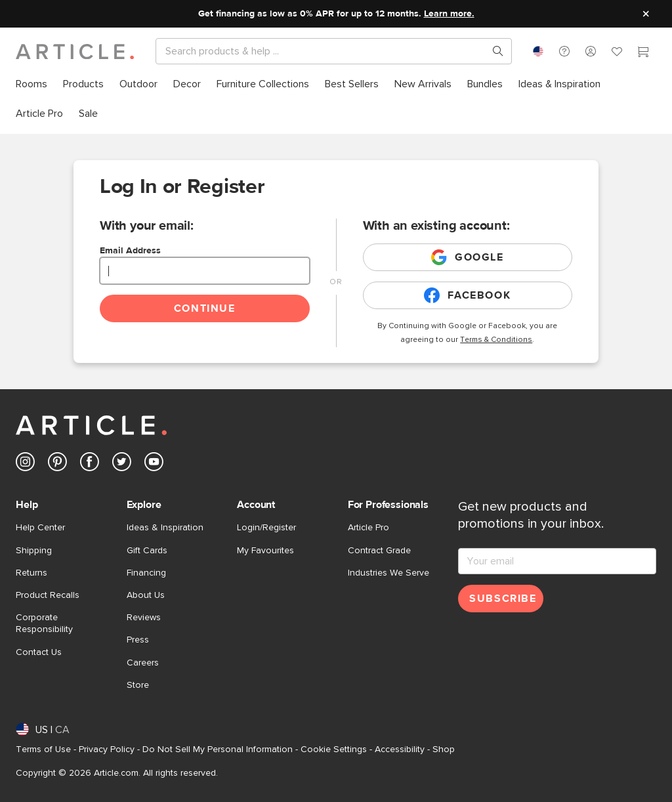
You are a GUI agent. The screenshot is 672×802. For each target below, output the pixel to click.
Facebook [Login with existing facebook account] (467, 295)
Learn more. (449, 14)
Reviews (144, 618)
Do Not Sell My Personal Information (218, 749)
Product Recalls (48, 595)
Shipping (34, 551)
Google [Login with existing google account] (468, 257)
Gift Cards (147, 551)
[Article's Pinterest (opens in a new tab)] (57, 464)
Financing (146, 573)
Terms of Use (43, 749)
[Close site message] (646, 14)
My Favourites (265, 551)
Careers (143, 663)
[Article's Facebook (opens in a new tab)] (90, 464)
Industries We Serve (388, 573)
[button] (564, 51)
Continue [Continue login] (205, 308)
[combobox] (538, 51)
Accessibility (400, 749)
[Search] (323, 51)
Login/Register (266, 528)
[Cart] (643, 53)
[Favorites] (617, 53)
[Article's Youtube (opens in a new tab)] (154, 464)
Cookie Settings (334, 749)
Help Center (40, 528)
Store (138, 685)
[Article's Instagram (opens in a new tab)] (25, 464)
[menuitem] (31, 84)
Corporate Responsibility (44, 623)
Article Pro (368, 528)
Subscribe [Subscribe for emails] (503, 599)
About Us (146, 595)
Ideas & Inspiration (165, 528)
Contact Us (39, 652)
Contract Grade (379, 551)
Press (138, 640)
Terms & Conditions (496, 340)
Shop (444, 749)
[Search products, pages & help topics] (493, 51)
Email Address (130, 251)
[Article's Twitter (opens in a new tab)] (122, 464)
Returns (31, 573)
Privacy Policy (107, 749)
